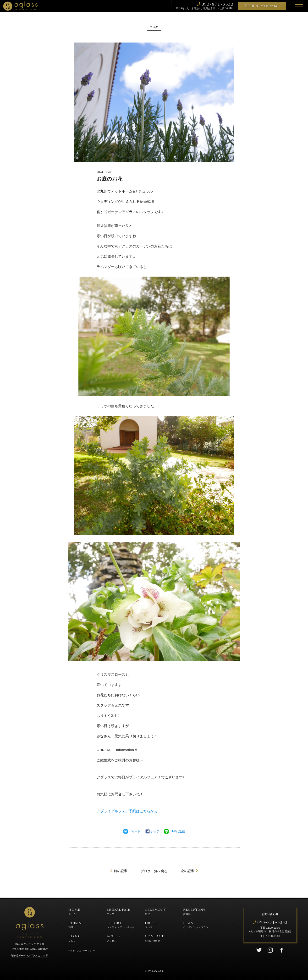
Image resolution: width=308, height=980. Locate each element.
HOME (74, 911)
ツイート (135, 831)
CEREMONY (156, 911)
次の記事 (187, 871)
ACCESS (113, 938)
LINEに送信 (177, 831)
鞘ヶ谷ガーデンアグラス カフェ (28, 956)
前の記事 (121, 871)
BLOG (74, 938)
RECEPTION (194, 911)
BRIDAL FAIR (119, 911)
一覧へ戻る (154, 871)
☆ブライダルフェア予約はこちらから (127, 811)
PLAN (196, 925)
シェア (155, 831)
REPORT (121, 925)
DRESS (151, 925)
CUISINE (76, 925)
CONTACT (154, 938)
